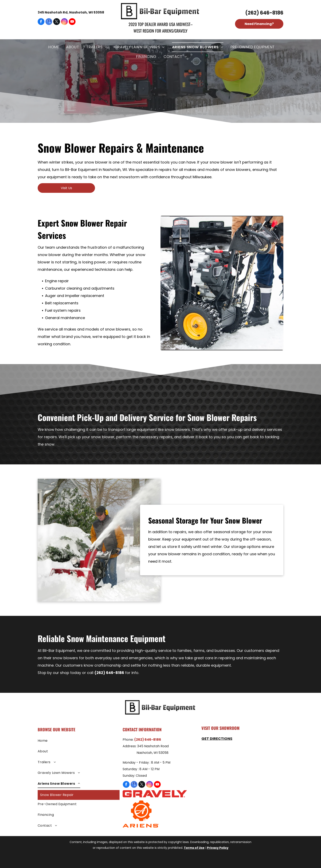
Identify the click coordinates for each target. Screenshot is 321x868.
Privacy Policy (218, 848)
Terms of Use (194, 848)
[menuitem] (54, 47)
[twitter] (57, 22)
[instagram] (64, 22)
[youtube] (72, 22)
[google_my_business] (49, 22)
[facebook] (41, 22)
